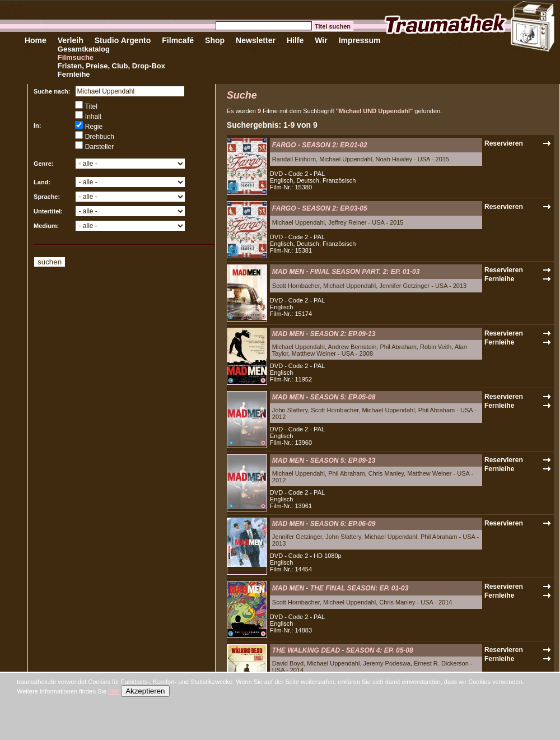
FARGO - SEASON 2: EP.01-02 (320, 145)
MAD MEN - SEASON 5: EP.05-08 (324, 397)
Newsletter (256, 40)
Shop (215, 40)
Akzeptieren (145, 691)
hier (114, 691)
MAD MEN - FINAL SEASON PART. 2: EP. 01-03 (346, 272)
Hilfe (295, 40)
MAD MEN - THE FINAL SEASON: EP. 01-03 (340, 588)
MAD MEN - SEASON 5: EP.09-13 (324, 460)
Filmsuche (76, 57)
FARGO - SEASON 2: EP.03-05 (320, 208)
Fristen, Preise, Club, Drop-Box (111, 66)
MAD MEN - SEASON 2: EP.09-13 (324, 334)
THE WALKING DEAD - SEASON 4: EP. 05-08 (343, 650)
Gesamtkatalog (84, 49)
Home (36, 40)
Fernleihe (74, 74)
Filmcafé (178, 40)
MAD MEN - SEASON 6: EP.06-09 (324, 524)
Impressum (360, 40)
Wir (321, 40)
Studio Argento (123, 40)
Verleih (71, 40)
